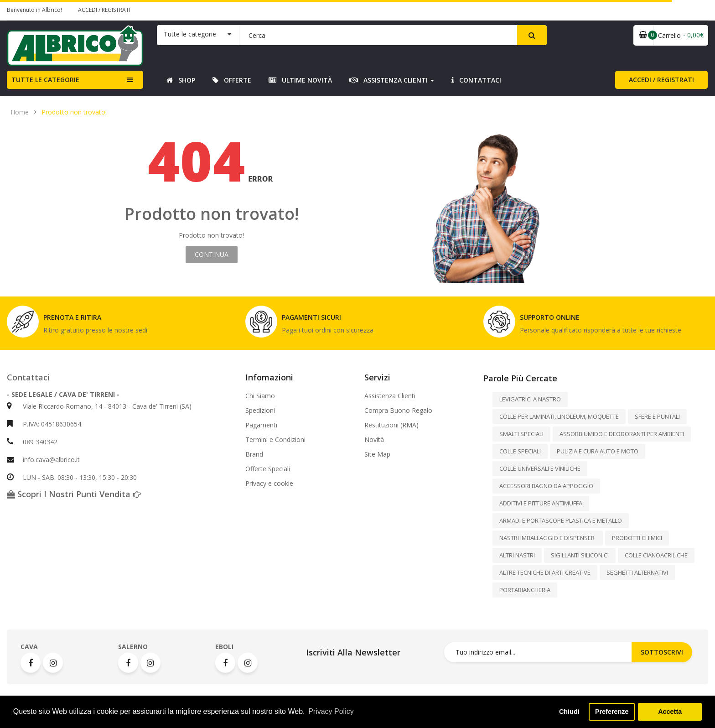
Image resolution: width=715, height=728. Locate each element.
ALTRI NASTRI (517, 555)
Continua (212, 254)
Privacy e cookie (269, 484)
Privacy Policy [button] (331, 711)
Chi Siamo (260, 396)
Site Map (377, 454)
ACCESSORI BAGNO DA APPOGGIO (546, 486)
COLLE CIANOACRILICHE (656, 555)
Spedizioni (260, 411)
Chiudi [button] (569, 712)
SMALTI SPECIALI (521, 434)
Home (20, 112)
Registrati (116, 10)
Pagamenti (261, 425)
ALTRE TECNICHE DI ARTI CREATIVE (545, 572)
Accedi (88, 10)
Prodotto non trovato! (74, 112)
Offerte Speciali (268, 469)
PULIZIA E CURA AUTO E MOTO (598, 451)
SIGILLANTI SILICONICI (580, 555)
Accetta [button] (670, 712)
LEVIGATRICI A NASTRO (530, 399)
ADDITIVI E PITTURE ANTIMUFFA (541, 503)
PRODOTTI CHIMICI (637, 538)
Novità (374, 440)
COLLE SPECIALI (520, 451)
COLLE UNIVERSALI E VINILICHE (540, 468)
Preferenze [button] (612, 712)
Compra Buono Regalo (398, 411)
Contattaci (28, 377)
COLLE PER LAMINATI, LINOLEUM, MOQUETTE (559, 416)
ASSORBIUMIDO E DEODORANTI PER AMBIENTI (622, 434)
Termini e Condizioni (275, 440)
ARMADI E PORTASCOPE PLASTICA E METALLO (561, 520)
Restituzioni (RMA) (391, 425)
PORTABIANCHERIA (525, 590)
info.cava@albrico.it (51, 460)
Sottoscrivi (662, 652)
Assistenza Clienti (390, 396)
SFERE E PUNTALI (657, 416)
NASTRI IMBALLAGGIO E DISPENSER (548, 538)
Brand (254, 454)
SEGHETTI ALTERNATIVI (637, 572)
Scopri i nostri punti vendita (74, 494)
